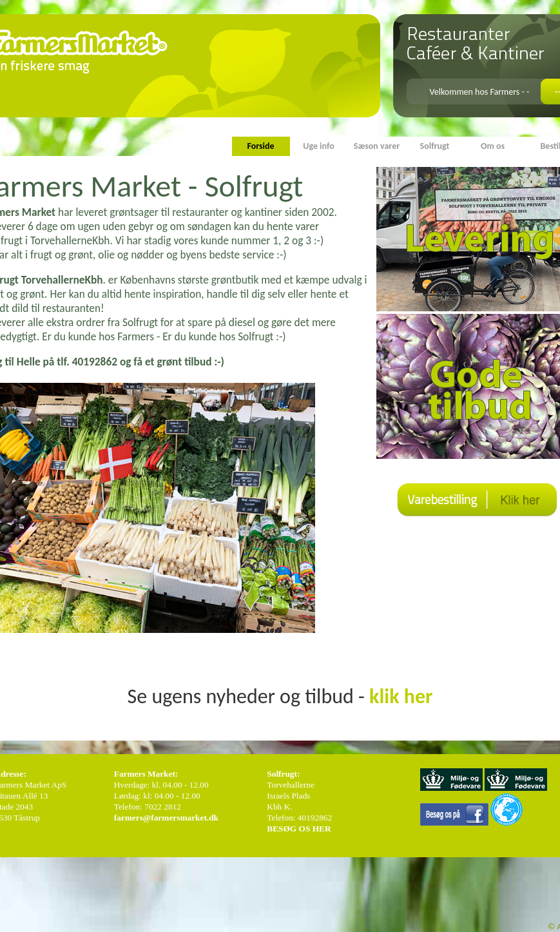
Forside (260, 146)
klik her (401, 696)
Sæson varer (377, 146)
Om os (493, 146)
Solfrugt (435, 146)
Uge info (318, 146)
